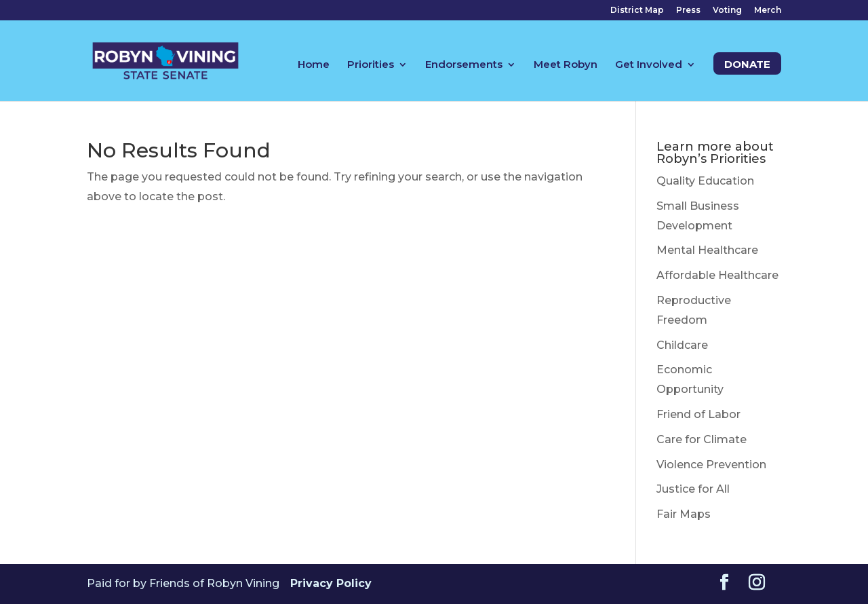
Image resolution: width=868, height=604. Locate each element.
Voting (727, 11)
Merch (768, 11)
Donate (747, 65)
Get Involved (649, 65)
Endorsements (464, 65)
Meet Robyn (566, 65)
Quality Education (705, 181)
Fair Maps (684, 514)
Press (688, 11)
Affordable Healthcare (717, 275)
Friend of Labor (698, 414)
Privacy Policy (331, 583)
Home (314, 65)
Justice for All (693, 489)
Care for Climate (702, 439)
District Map (637, 11)
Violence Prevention (711, 465)
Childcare (682, 345)
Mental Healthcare (707, 250)
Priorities (371, 65)
